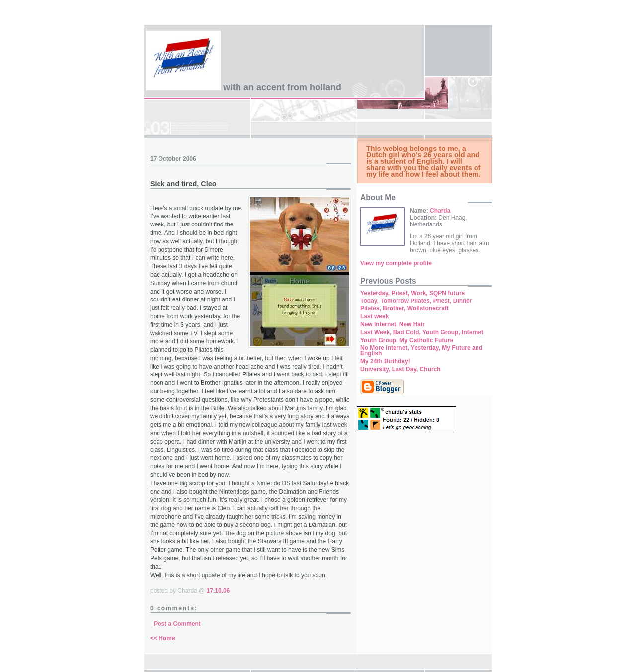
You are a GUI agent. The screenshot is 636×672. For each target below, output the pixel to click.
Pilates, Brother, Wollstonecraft (404, 308)
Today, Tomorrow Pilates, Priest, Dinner (416, 301)
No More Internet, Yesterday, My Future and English (421, 350)
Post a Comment (177, 624)
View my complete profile (396, 263)
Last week (374, 316)
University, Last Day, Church (400, 369)
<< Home (163, 638)
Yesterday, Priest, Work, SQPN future (412, 293)
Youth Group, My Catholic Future (407, 340)
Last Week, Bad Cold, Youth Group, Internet (422, 332)
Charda (440, 211)
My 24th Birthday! (385, 361)
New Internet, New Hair (393, 324)
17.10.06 (218, 591)
